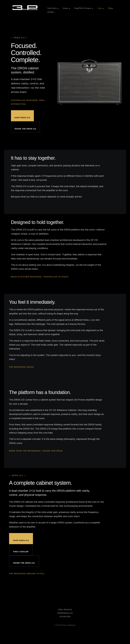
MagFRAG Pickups (83, 8)
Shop (111, 8)
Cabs (100, 8)
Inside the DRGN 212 (25, 129)
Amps (66, 8)
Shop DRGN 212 (22, 118)
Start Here (53, 8)
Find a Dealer (21, 552)
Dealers (51, 12)
